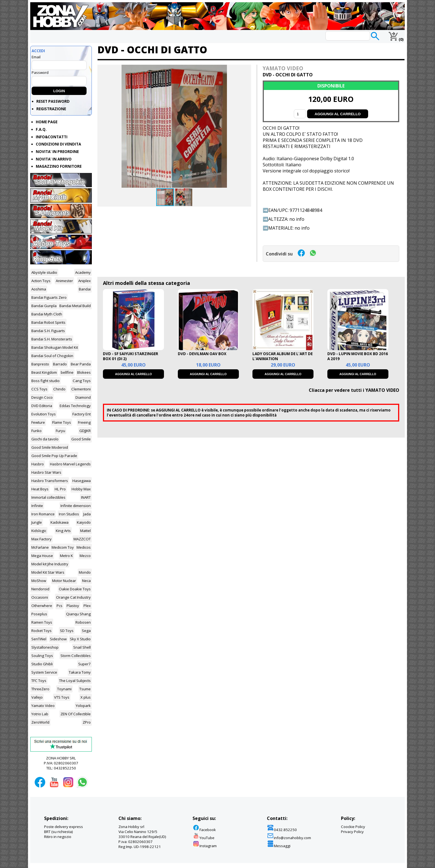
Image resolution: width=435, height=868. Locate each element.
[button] (246, 70)
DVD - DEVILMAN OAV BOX (202, 354)
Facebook (204, 830)
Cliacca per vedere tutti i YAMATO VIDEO (354, 390)
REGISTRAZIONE (51, 109)
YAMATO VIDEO (283, 68)
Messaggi (279, 846)
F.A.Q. (41, 129)
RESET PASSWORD (53, 101)
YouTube (203, 838)
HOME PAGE (47, 122)
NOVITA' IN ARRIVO (54, 159)
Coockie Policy (353, 827)
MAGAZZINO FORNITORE (59, 166)
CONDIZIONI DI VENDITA (58, 144)
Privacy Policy (352, 832)
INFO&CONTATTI (52, 137)
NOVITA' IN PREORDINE (57, 152)
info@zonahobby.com (289, 838)
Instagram (205, 846)
